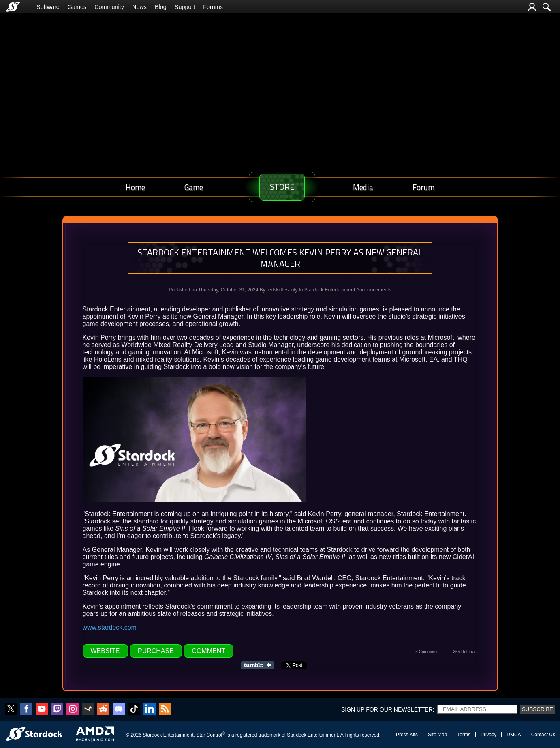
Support (185, 7)
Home (133, 187)
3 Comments (427, 652)
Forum (425, 187)
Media (369, 187)
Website (105, 651)
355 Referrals (465, 652)
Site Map (437, 735)
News (139, 7)
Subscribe (538, 709)
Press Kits (407, 735)
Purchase (156, 651)
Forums (213, 7)
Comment (208, 651)
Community (109, 7)
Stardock (152, 735)
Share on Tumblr (260, 665)
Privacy (488, 735)
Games (77, 7)
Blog (161, 7)
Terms (464, 735)
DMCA (514, 735)
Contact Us (543, 735)
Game (188, 187)
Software (48, 7)
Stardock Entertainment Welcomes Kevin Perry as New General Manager (280, 258)
